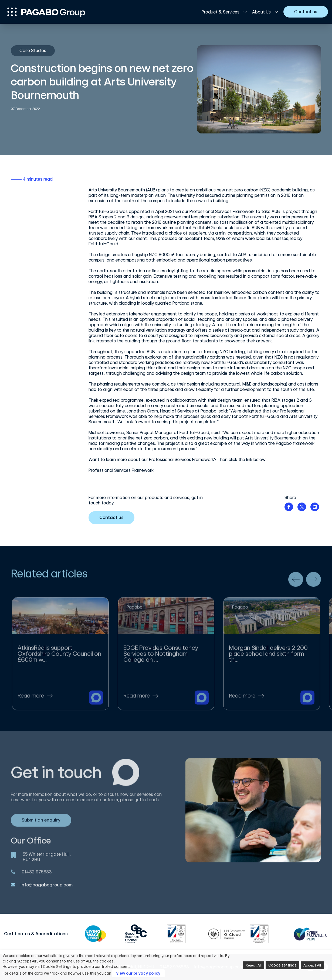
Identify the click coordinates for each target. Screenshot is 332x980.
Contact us (114, 517)
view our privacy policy (138, 973)
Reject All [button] (254, 965)
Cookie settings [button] (282, 965)
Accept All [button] (312, 965)
